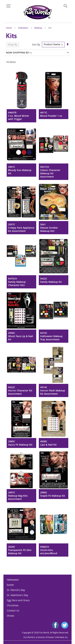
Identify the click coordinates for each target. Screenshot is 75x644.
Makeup (38, 28)
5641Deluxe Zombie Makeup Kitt (49, 228)
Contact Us (13, 610)
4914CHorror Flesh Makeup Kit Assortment (53, 390)
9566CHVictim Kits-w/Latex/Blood (49, 550)
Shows (11, 616)
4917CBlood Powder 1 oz (51, 114)
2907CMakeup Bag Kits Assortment (18, 496)
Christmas (13, 605)
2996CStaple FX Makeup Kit (53, 494)
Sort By (36, 44)
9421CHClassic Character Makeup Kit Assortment (50, 172)
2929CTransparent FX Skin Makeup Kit (20, 550)
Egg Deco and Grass (18, 600)
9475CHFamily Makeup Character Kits (17, 282)
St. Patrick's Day (16, 590)
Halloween (23, 28)
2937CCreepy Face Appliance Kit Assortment (21, 228)
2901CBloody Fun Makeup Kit (20, 170)
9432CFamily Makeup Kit (51, 280)
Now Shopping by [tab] (17, 53)
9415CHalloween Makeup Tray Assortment (51, 336)
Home (9, 28)
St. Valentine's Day (17, 595)
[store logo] (37, 12)
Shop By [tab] (13, 44)
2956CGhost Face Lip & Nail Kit (21, 336)
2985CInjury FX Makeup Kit (20, 443)
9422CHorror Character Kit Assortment (20, 390)
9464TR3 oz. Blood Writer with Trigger (19, 116)
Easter (10, 585)
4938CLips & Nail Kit (48, 443)
